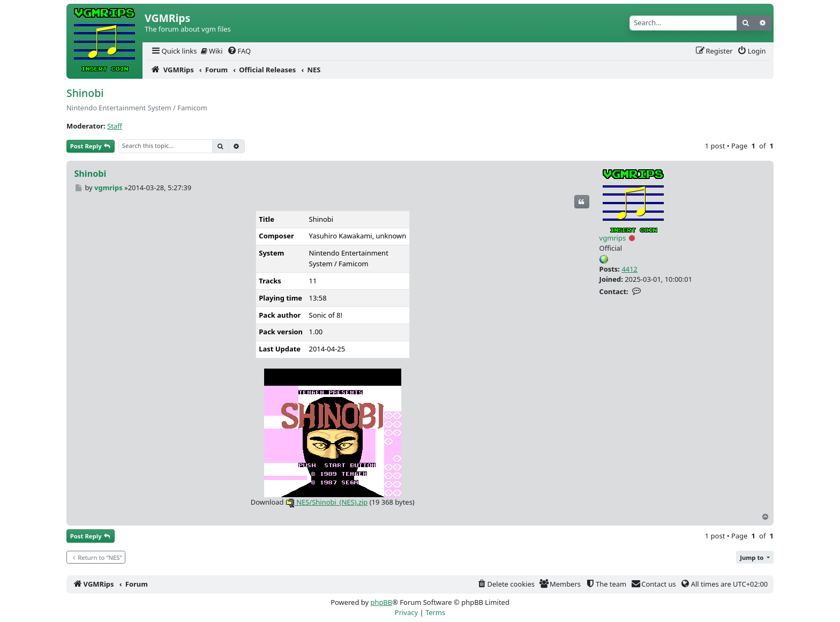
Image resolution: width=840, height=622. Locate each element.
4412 (629, 269)
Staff (115, 126)
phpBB (381, 602)
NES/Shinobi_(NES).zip (327, 502)
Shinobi (85, 93)
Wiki (212, 51)
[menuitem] (174, 51)
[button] (755, 557)
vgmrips (613, 238)
